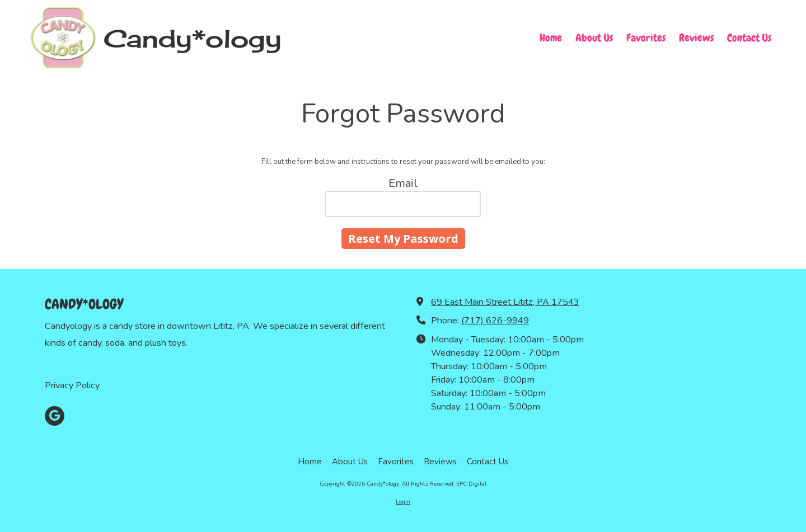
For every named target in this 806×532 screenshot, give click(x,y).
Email (403, 183)
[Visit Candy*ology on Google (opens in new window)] (55, 416)
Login (403, 502)
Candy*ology (193, 39)
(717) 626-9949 (495, 321)
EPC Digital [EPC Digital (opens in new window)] (471, 484)
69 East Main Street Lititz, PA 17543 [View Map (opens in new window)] (505, 302)
